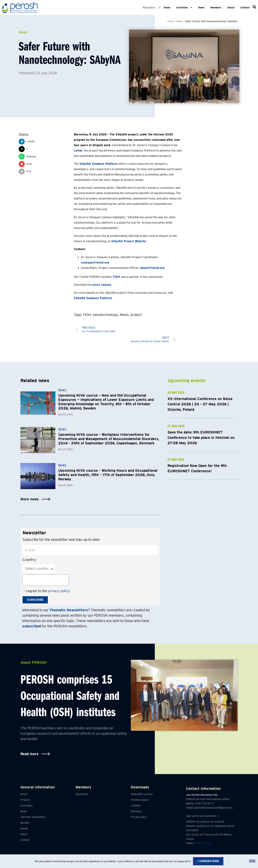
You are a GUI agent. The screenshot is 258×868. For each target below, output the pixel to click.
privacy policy (59, 591)
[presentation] (46, 580)
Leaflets (136, 806)
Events (24, 828)
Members (216, 8)
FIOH (116, 277)
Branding (136, 811)
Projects (25, 800)
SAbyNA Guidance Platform (98, 164)
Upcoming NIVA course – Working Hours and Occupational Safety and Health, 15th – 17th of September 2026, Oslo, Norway (108, 475)
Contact (245, 8)
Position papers (140, 800)
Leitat (78, 151)
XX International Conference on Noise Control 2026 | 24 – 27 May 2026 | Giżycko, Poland (200, 404)
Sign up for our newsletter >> (202, 816)
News (201, 8)
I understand (208, 861)
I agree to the (48, 591)
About (231, 8)
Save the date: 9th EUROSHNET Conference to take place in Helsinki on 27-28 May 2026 (201, 438)
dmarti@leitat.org (152, 268)
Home (167, 8)
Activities (184, 8)
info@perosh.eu (203, 843)
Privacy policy (139, 817)
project (136, 315)
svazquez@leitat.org (95, 263)
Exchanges (27, 806)
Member (25, 823)
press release (102, 285)
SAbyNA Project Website (129, 241)
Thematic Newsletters (33, 817)
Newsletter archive (142, 794)
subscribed (32, 626)
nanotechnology (105, 315)
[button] (46, 142)
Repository (149, 8)
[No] (252, 861)
